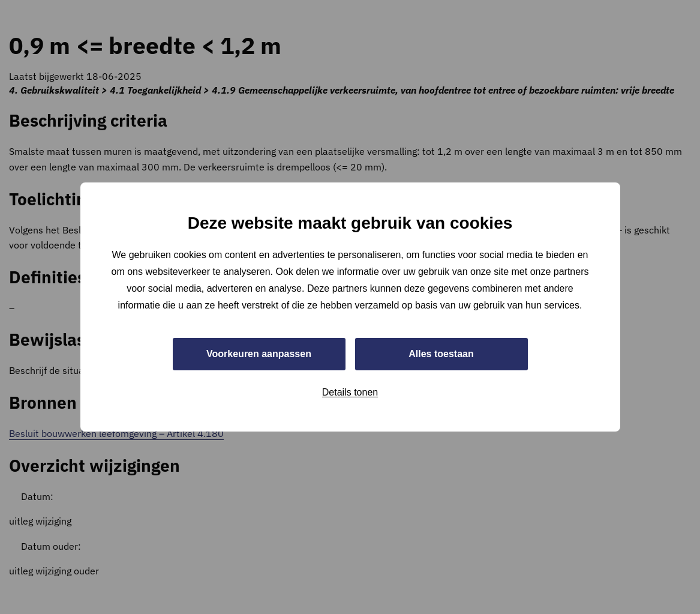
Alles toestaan (441, 354)
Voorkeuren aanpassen (259, 354)
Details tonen (350, 392)
